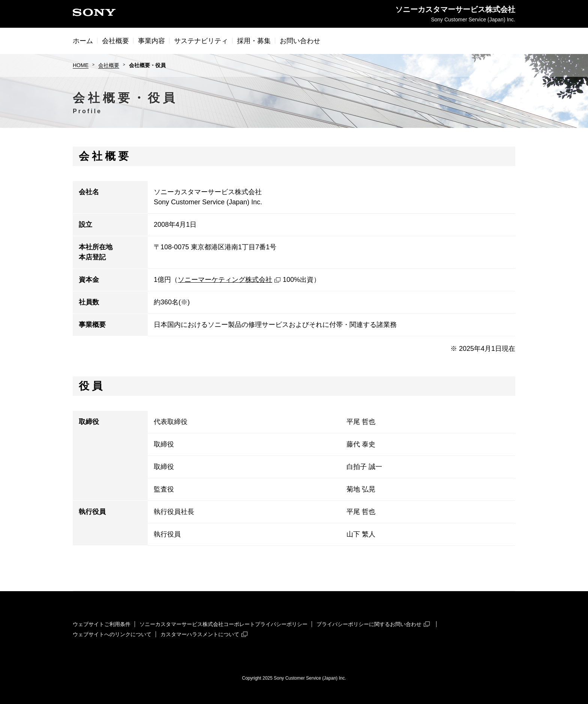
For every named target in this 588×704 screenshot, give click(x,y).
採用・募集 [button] (254, 41)
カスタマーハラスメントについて (204, 634)
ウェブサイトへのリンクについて (112, 634)
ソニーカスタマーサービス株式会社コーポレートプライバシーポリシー (223, 624)
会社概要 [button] (115, 41)
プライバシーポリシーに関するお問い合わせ (373, 624)
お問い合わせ (300, 41)
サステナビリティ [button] (201, 41)
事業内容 (151, 41)
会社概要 (109, 65)
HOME (81, 65)
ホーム (83, 41)
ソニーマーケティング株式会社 (229, 280)
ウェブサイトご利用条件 (102, 624)
